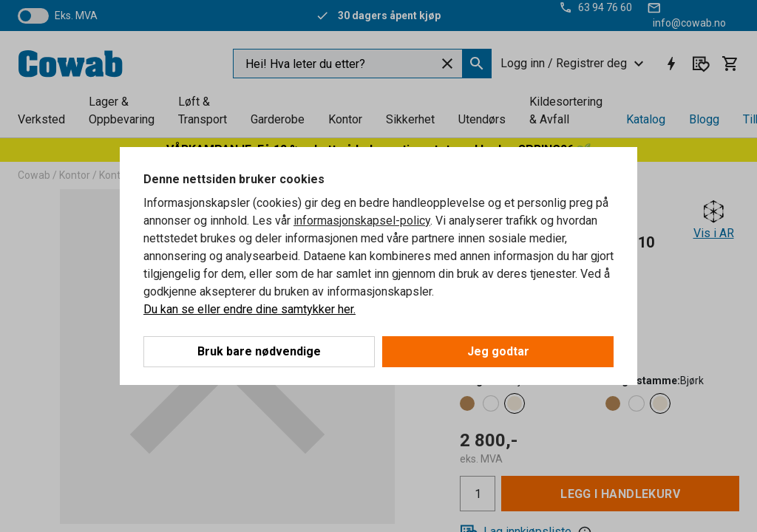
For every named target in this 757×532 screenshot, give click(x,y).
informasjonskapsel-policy (362, 221)
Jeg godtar (498, 351)
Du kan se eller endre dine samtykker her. (249, 309)
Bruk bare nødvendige (259, 351)
